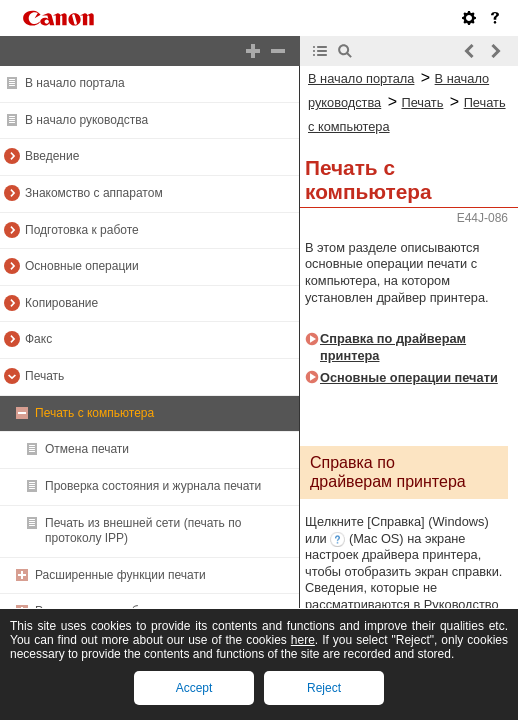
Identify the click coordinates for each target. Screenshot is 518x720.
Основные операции (82, 266)
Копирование (61, 303)
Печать (44, 376)
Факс (38, 339)
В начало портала (75, 83)
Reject (324, 688)
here (303, 640)
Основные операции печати (409, 377)
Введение (52, 156)
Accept (194, 688)
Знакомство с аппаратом (94, 193)
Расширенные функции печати (120, 575)
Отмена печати (87, 449)
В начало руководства (86, 120)
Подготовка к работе (82, 230)
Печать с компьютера (94, 413)
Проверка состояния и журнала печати (153, 486)
